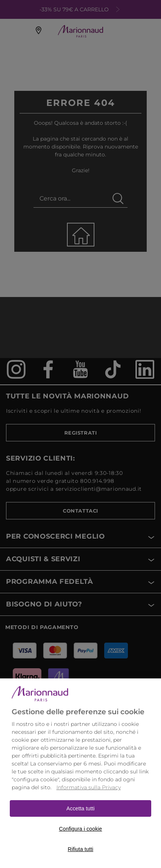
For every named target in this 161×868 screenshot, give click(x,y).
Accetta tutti (81, 818)
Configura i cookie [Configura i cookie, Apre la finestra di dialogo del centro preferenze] (81, 839)
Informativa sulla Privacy (89, 797)
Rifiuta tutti (80, 859)
